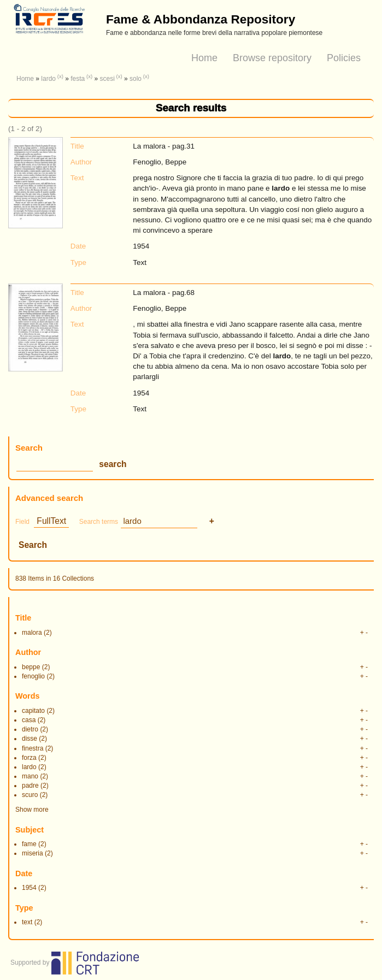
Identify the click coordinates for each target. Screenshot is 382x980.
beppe (31, 667)
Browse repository (272, 58)
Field (22, 522)
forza (29, 758)
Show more (32, 810)
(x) (60, 76)
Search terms (99, 522)
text (27, 922)
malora (32, 633)
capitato (33, 711)
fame (29, 844)
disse (30, 739)
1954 (29, 888)
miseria (33, 853)
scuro (30, 795)
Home (204, 58)
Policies (344, 58)
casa (29, 720)
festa (78, 79)
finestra (33, 748)
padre (30, 786)
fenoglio (33, 676)
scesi (107, 79)
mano (30, 776)
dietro (30, 729)
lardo (48, 79)
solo (136, 79)
